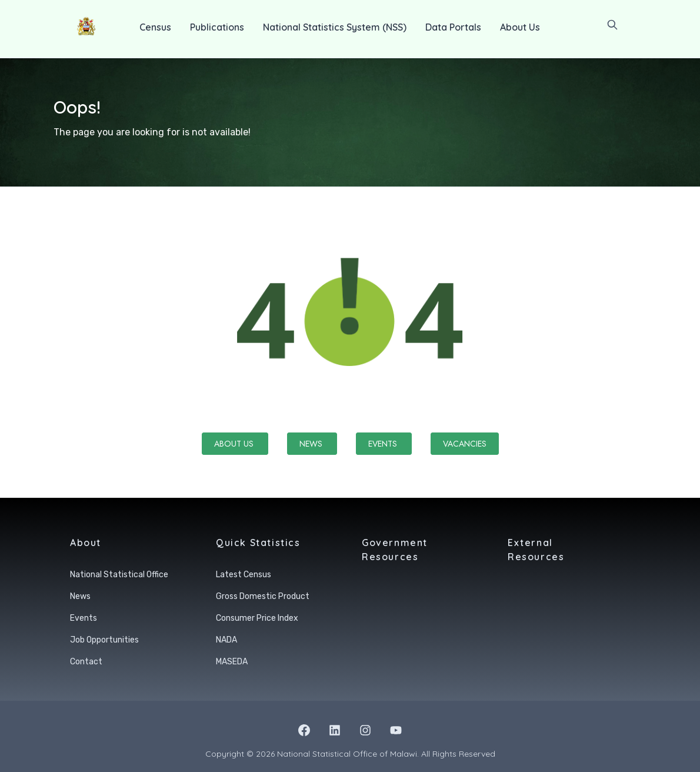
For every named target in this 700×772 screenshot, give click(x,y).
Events (384, 444)
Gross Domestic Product (263, 596)
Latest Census (244, 575)
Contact (86, 662)
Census (155, 27)
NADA (226, 640)
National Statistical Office (119, 575)
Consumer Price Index (257, 618)
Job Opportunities (104, 640)
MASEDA (232, 662)
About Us (520, 27)
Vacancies (465, 444)
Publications (217, 27)
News (312, 444)
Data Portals (453, 27)
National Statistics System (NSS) (335, 27)
